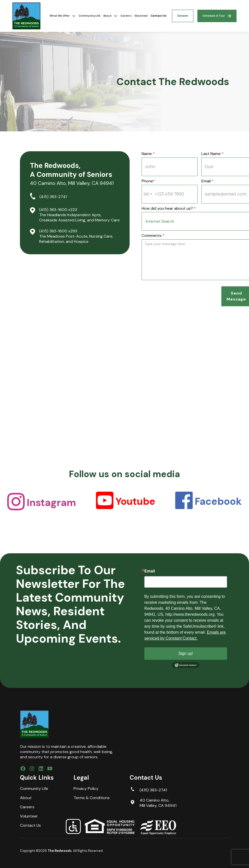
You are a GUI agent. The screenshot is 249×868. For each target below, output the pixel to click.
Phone (148, 181)
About (26, 798)
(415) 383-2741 (53, 197)
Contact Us (159, 16)
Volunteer (141, 16)
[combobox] (148, 194)
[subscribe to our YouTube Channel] (50, 769)
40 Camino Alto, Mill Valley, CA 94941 (158, 803)
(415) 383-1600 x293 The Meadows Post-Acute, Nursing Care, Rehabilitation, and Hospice (76, 236)
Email (150, 571)
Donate (183, 16)
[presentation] (179, 296)
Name (148, 154)
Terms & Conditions (92, 798)
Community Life (89, 16)
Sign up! (186, 653)
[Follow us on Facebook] (23, 769)
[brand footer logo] (34, 724)
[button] (63, 16)
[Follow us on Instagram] (32, 769)
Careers (126, 16)
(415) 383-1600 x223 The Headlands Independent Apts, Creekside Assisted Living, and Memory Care (79, 215)
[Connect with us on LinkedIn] (41, 769)
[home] (26, 16)
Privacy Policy (86, 789)
